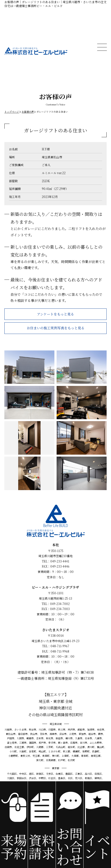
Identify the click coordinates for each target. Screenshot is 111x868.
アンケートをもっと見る (55, 314)
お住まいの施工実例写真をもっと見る (56, 328)
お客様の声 (28, 112)
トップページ (12, 112)
